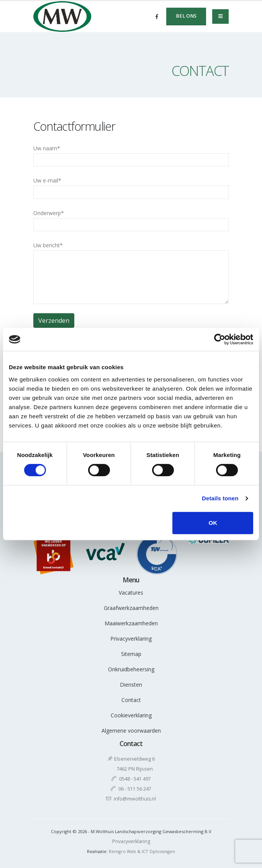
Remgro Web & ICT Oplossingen (142, 851)
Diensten (131, 685)
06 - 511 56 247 (135, 789)
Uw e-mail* (131, 188)
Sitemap (131, 654)
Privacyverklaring (131, 639)
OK (213, 523)
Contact (131, 700)
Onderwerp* (131, 220)
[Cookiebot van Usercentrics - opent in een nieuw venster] (220, 339)
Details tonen (220, 498)
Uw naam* (131, 155)
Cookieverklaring (131, 715)
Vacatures (131, 593)
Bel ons (186, 16)
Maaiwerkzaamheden (131, 623)
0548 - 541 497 (135, 779)
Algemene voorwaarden (131, 731)
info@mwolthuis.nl (135, 799)
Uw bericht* (131, 273)
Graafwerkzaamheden (131, 608)
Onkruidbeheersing (131, 669)
